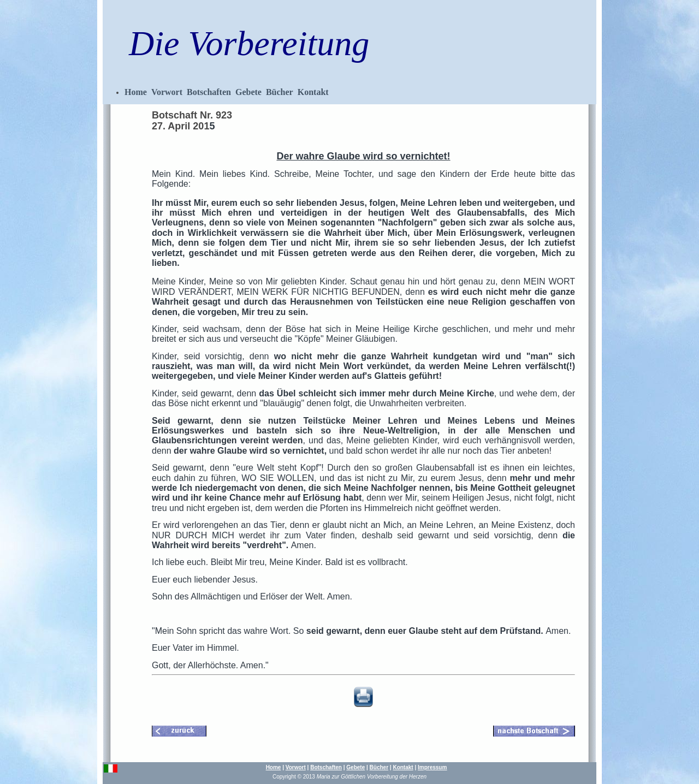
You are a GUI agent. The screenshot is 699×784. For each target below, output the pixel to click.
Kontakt (313, 92)
